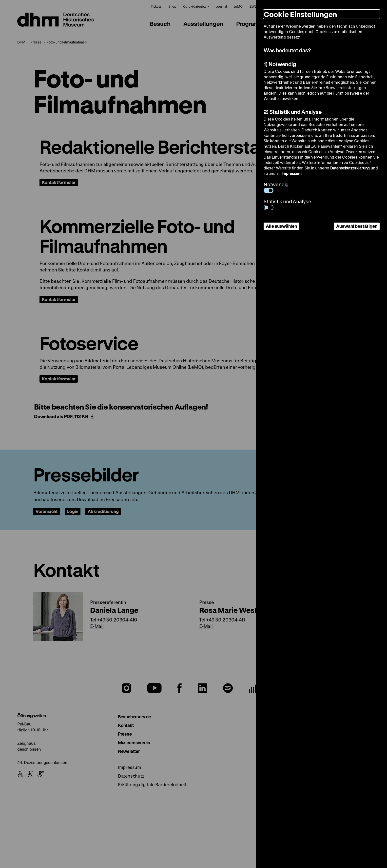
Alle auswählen (281, 226)
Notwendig (276, 187)
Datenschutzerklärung (350, 168)
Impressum (291, 173)
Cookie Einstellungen (300, 14)
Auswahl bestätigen (357, 226)
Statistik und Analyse (287, 204)
